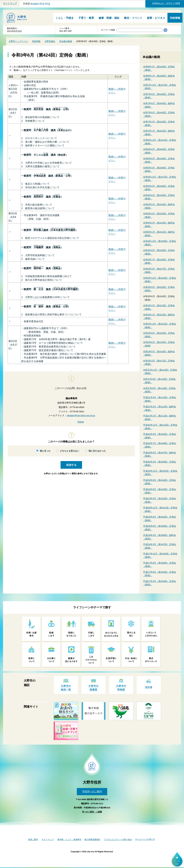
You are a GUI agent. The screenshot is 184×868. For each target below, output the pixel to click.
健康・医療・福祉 (109, 18)
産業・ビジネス (156, 18)
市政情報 (175, 18)
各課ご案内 (33, 839)
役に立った (45, 451)
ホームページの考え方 (145, 839)
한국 (42, 4)
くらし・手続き (65, 18)
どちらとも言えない (70, 451)
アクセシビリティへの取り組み (118, 839)
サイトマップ (10, 3)
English (35, 4)
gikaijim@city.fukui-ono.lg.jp (81, 415)
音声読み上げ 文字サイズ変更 (166, 3)
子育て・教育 (86, 18)
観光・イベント (133, 18)
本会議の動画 (66, 41)
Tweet (81, 422)
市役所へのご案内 (92, 791)
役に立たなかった (97, 451)
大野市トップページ (18, 41)
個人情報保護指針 (92, 839)
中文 (48, 4)
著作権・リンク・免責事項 (69, 839)
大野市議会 (50, 41)
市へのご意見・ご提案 (92, 812)
